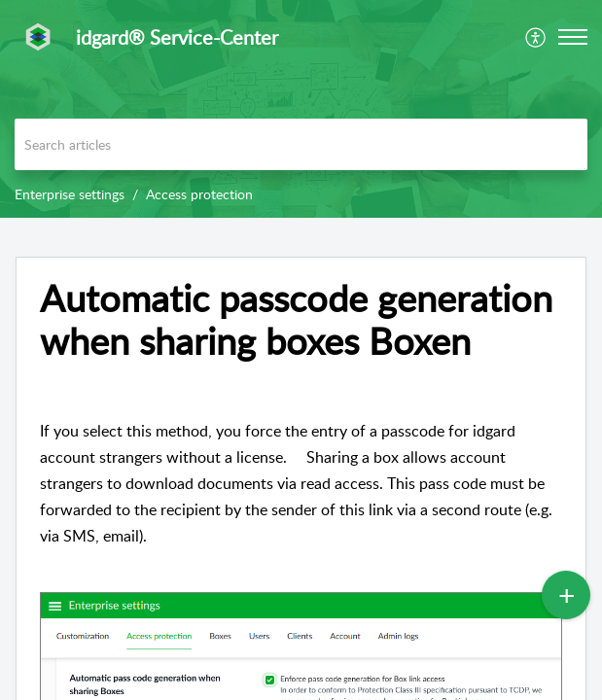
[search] (301, 144)
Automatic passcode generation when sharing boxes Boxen (296, 320)
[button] (573, 37)
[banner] (301, 109)
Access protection (199, 194)
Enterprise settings (70, 194)
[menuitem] (536, 37)
